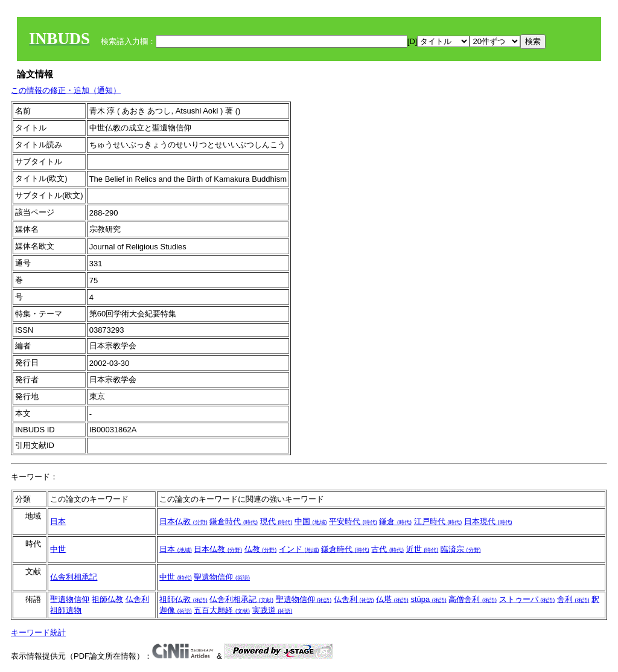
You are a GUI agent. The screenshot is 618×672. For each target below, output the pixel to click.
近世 (422, 549)
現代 (276, 521)
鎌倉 (395, 521)
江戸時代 (438, 521)
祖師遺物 (66, 610)
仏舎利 (137, 599)
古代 (387, 549)
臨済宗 (461, 549)
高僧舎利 (473, 599)
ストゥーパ (527, 599)
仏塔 (392, 599)
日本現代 (488, 521)
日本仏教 (183, 521)
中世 (58, 549)
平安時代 (353, 521)
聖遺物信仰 (222, 577)
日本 (58, 521)
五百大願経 (222, 610)
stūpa (428, 599)
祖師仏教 (107, 599)
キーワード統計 (38, 632)
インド (299, 549)
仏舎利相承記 (74, 577)
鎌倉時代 (234, 521)
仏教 (261, 549)
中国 (311, 521)
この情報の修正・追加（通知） (66, 90)
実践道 (272, 610)
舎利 (573, 599)
